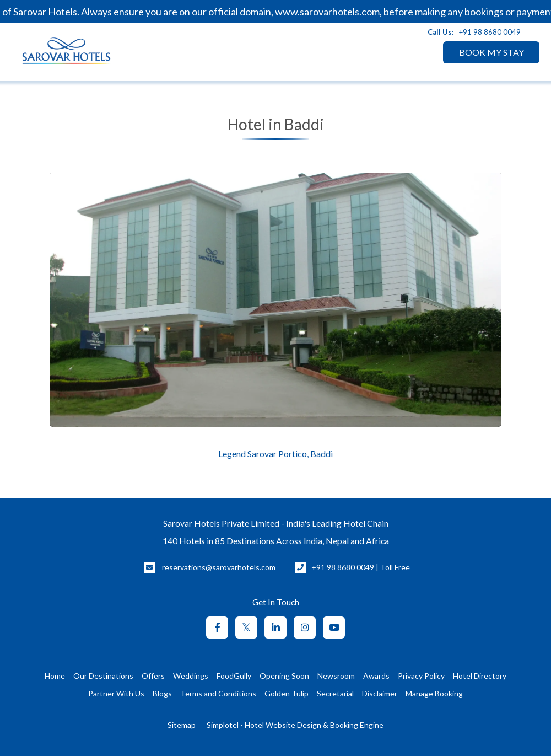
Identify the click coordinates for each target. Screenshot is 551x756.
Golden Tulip (287, 693)
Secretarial (335, 693)
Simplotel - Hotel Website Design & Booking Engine (295, 725)
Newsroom (336, 676)
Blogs (162, 693)
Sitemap (182, 725)
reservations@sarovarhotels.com (219, 567)
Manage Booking (434, 693)
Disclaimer (380, 693)
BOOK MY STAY (491, 52)
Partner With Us (116, 693)
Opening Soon (284, 676)
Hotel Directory (480, 676)
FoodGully (234, 676)
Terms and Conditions (218, 693)
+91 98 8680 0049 (490, 32)
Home (55, 676)
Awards (376, 676)
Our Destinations (103, 676)
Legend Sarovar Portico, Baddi (275, 454)
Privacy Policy (421, 676)
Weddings (191, 676)
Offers (153, 676)
